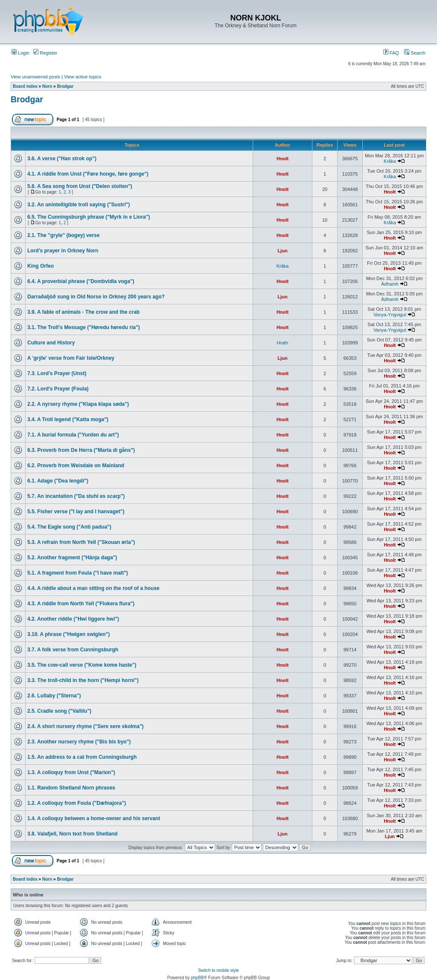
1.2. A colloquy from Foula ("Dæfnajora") (77, 803)
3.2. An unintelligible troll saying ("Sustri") (79, 205)
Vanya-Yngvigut (390, 315)
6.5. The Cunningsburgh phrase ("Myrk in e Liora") (89, 217)
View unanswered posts (35, 77)
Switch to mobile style (218, 970)
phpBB (197, 978)
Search (415, 53)
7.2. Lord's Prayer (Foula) (58, 389)
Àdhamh (390, 284)
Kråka (390, 161)
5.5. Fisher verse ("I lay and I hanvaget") (76, 512)
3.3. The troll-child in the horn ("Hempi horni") (83, 680)
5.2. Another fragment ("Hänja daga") (72, 558)
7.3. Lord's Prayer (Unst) (57, 373)
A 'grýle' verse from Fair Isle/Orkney (71, 358)
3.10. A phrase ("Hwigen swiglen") (68, 634)
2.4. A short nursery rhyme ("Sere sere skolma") (86, 726)
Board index (25, 86)
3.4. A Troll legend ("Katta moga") (68, 419)
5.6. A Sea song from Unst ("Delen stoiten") (80, 186)
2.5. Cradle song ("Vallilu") (59, 711)
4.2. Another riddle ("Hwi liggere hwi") (73, 619)
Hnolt (283, 159)
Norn (47, 86)
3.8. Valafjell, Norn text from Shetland (72, 834)
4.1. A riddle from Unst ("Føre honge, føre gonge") (88, 174)
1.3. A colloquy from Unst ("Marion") (71, 772)
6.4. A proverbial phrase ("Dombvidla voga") (81, 281)
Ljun (282, 251)
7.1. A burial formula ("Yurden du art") (73, 435)
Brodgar (65, 86)
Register (45, 53)
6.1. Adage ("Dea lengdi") (58, 481)
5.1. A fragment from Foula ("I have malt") (78, 573)
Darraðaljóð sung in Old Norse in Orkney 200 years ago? (96, 297)
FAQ (391, 53)
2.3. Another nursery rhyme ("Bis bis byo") (79, 742)
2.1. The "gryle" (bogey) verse (63, 235)
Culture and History (51, 343)
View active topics (83, 77)
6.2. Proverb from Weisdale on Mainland (76, 465)
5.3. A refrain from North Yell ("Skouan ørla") (81, 542)
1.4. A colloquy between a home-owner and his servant (94, 818)
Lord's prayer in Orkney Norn (63, 251)
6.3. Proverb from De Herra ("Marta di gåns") (81, 450)
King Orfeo (41, 266)
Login (20, 53)
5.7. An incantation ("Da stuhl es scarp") (76, 496)
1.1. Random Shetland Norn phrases (71, 788)
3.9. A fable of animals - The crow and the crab (83, 312)
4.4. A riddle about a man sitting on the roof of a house (93, 588)
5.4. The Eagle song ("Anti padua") (69, 527)
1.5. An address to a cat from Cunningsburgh (82, 757)
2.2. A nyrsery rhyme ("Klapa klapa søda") (78, 404)
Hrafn (283, 343)
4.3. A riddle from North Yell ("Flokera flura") (81, 604)
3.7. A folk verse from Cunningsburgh (73, 650)
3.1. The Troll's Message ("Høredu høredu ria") (84, 327)
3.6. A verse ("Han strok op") (62, 159)
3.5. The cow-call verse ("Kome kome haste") (82, 665)
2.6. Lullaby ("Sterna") (54, 696)
